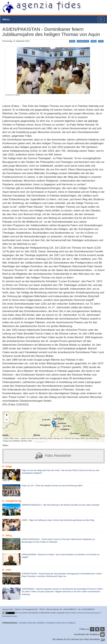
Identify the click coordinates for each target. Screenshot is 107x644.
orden (101, 41)
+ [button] (7, 415)
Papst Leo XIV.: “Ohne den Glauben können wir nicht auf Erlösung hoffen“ (52, 486)
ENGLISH (32, 623)
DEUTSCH (62, 623)
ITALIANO (23, 623)
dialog (94, 41)
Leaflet (6, 438)
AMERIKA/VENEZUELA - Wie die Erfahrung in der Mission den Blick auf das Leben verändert (61, 505)
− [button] (7, 420)
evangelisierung (83, 41)
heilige (72, 41)
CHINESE (71, 623)
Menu (6, 19)
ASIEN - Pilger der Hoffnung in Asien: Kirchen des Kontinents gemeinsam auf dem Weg (58, 520)
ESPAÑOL (41, 623)
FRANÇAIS (51, 623)
